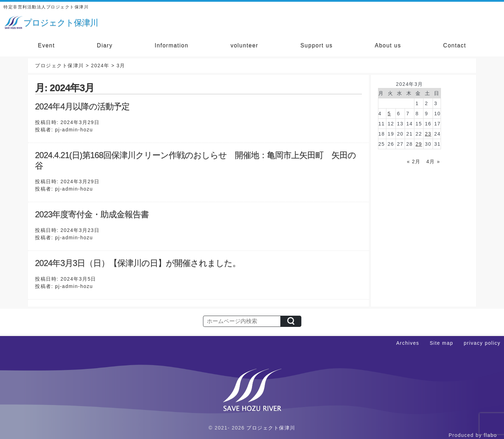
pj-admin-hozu (74, 130)
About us (388, 45)
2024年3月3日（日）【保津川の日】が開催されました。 (138, 263)
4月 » (433, 162)
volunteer (244, 45)
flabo (490, 435)
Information (172, 45)
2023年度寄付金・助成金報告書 (92, 214)
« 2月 (414, 162)
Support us (316, 45)
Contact (455, 45)
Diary (105, 45)
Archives (408, 343)
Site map (442, 343)
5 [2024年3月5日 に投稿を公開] (389, 114)
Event (46, 45)
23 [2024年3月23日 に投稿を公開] (428, 134)
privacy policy (482, 343)
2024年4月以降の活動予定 (82, 106)
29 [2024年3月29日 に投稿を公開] (419, 144)
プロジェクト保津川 (271, 428)
